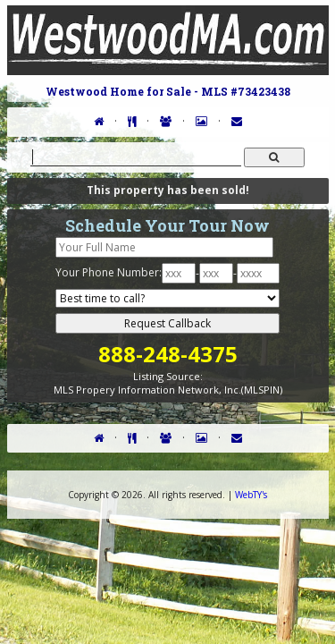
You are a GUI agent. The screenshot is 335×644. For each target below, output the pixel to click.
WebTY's (251, 495)
